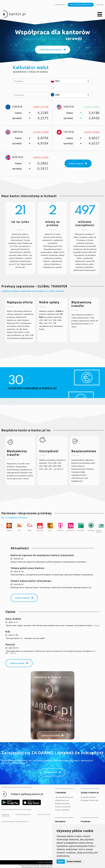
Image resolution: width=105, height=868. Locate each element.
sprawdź (74, 38)
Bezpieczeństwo (63, 804)
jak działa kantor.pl (64, 797)
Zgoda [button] (61, 861)
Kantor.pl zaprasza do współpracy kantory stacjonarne (42, 555)
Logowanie (60, 5)
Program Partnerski (90, 800)
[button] (100, 14)
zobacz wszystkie (51, 736)
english (100, 5)
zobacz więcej (22, 598)
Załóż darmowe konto (81, 5)
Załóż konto (51, 772)
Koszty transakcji (63, 807)
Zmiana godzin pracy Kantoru (27, 568)
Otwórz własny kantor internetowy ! (31, 581)
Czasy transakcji (62, 810)
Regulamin (5, 814)
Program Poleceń (89, 797)
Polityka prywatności (23, 814)
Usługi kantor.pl (62, 800)
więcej (97, 625)
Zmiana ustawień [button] (74, 861)
